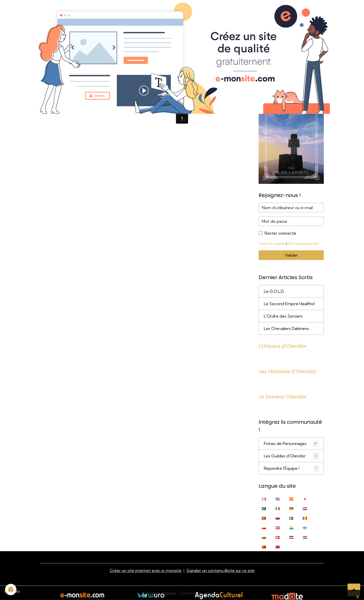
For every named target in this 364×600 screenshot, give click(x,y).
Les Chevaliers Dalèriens (286, 328)
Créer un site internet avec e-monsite (146, 570)
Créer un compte (272, 243)
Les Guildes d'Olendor (291, 456)
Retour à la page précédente (78, 107)
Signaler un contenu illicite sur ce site (220, 570)
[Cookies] (11, 590)
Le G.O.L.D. (274, 291)
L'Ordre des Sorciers (283, 316)
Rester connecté (280, 233)
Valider (291, 255)
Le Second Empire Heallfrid (289, 304)
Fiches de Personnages (291, 444)
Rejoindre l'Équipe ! (291, 468)
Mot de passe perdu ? (304, 243)
